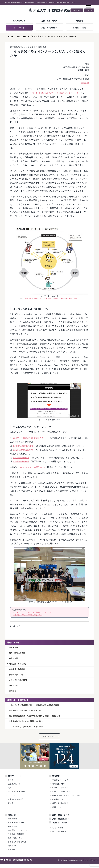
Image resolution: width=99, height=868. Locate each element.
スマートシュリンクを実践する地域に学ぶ (28, 731)
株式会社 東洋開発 (21, 458)
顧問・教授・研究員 (49, 21)
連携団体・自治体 (80, 28)
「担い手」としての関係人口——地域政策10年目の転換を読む (38, 708)
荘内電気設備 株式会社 (24, 446)
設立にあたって (14, 788)
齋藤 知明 (84, 70)
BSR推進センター (60, 803)
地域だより (14, 688)
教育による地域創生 (60, 807)
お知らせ (13, 693)
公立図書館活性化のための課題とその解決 (28, 725)
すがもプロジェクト (60, 792)
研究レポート (19, 28)
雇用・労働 (14, 659)
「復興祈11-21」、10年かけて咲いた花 (29, 615)
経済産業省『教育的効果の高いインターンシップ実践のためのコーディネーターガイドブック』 (52, 298)
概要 (10, 792)
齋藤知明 (85, 83)
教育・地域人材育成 (18, 653)
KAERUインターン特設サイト (33, 467)
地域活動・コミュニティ (20, 665)
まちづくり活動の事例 (19, 682)
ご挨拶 (11, 784)
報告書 (11, 807)
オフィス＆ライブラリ (17, 796)
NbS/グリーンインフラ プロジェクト (67, 800)
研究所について (19, 21)
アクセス (89, 10)
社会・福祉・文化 (17, 676)
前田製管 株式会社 (21, 461)
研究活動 (80, 21)
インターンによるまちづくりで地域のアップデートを (56, 93)
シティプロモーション (61, 796)
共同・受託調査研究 (49, 28)
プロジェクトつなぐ (60, 784)
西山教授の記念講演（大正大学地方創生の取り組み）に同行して (39, 719)
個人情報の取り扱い (60, 836)
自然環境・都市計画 (18, 671)
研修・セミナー (59, 811)
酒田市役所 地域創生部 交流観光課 (29, 438)
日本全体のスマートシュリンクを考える (27, 714)
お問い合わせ (77, 10)
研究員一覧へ (49, 741)
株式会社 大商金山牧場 (24, 450)
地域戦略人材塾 (59, 788)
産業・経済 (14, 648)
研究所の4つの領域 (16, 803)
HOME (11, 36)
